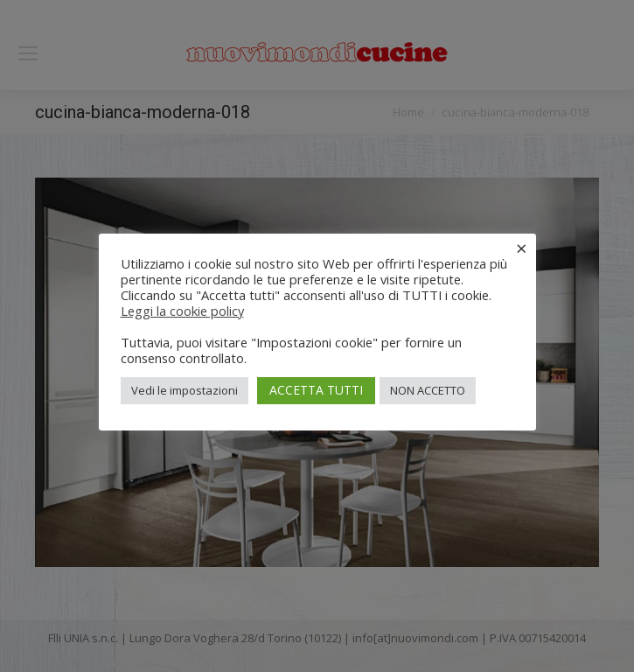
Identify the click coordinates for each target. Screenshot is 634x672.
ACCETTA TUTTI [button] (316, 390)
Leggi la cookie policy (182, 311)
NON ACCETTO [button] (428, 390)
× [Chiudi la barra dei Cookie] (522, 248)
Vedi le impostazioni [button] (185, 390)
